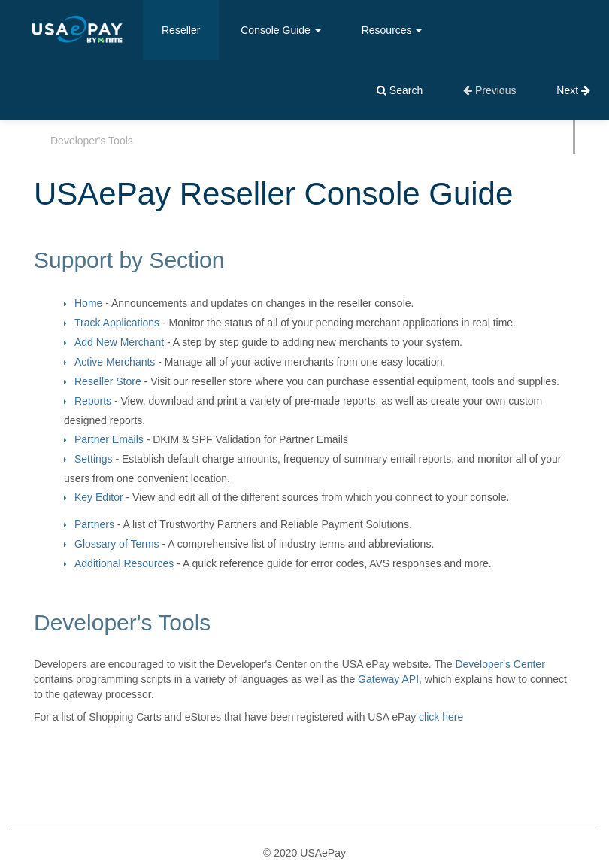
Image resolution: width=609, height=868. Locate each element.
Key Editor (99, 497)
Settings (94, 459)
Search (400, 90)
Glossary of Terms (117, 544)
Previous (489, 90)
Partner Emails (109, 439)
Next (573, 90)
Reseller (181, 30)
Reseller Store (108, 381)
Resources (392, 30)
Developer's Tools (92, 141)
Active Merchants (115, 362)
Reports (93, 401)
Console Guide (281, 30)
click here (441, 717)
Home (88, 303)
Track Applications (117, 323)
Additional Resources (124, 563)
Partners (94, 524)
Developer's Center (500, 664)
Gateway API (388, 679)
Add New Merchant (119, 342)
